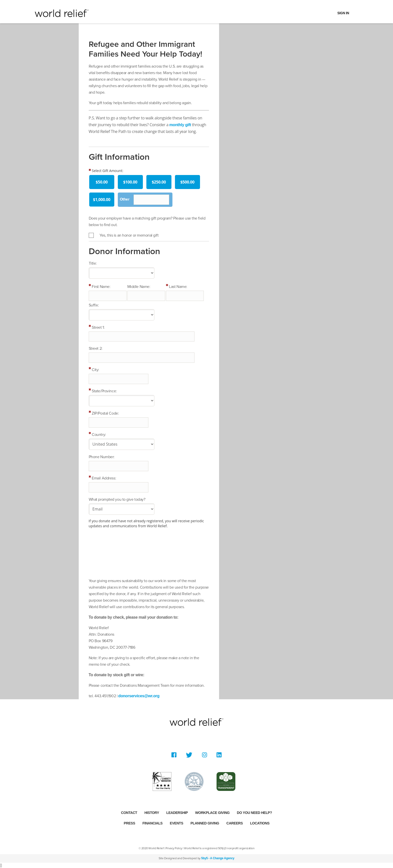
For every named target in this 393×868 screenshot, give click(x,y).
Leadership (177, 813)
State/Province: (104, 391)
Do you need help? (254, 813)
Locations (260, 823)
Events (177, 823)
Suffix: (94, 305)
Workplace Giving (212, 813)
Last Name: (178, 287)
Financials (152, 823)
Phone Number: (102, 457)
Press (129, 823)
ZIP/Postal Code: (105, 413)
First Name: (101, 287)
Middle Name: (139, 287)
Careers (234, 823)
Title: (93, 263)
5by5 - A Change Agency (218, 858)
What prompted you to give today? (117, 499)
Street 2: (96, 349)
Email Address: (104, 478)
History (152, 813)
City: (95, 370)
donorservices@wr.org (139, 696)
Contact (129, 813)
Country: (99, 435)
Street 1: (98, 327)
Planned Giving (205, 823)
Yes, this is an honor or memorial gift (129, 235)
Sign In (343, 13)
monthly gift (180, 125)
